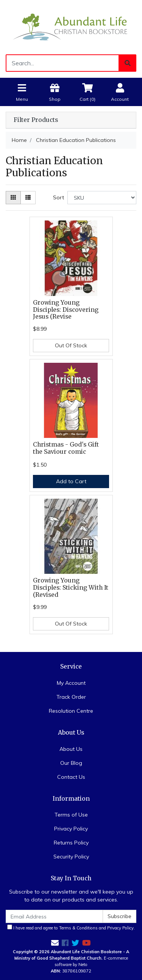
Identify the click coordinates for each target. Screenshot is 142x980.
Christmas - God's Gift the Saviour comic (66, 448)
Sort (59, 197)
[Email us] (55, 943)
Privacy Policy (71, 829)
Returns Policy (71, 843)
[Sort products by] (102, 198)
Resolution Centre (71, 711)
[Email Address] (54, 916)
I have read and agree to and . (71, 928)
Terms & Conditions (78, 928)
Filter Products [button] (36, 120)
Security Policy (71, 857)
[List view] (28, 198)
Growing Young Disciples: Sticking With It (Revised (71, 588)
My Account (71, 683)
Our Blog (71, 763)
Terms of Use (71, 815)
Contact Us (71, 777)
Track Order (71, 697)
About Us (71, 749)
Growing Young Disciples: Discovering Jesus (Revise (66, 310)
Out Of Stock (71, 345)
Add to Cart (71, 481)
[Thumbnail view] (13, 198)
